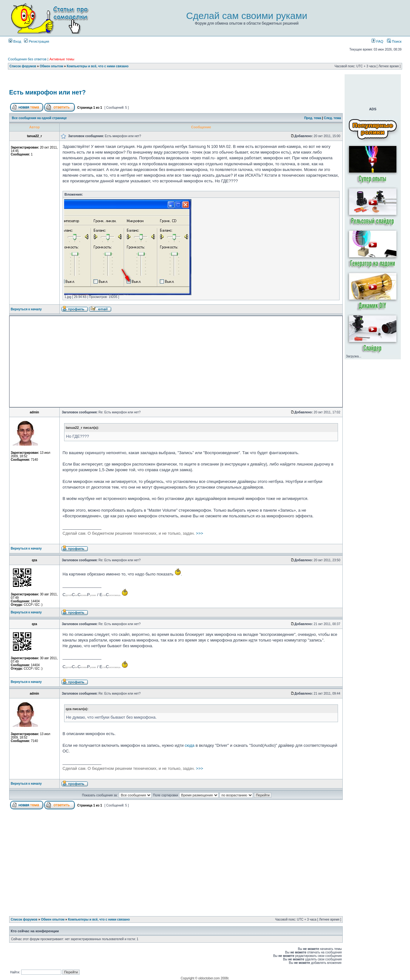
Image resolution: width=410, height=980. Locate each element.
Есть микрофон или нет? (47, 92)
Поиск (394, 41)
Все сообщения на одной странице (39, 118)
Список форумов (23, 66)
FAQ (377, 41)
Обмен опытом (51, 66)
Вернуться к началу (26, 309)
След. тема (332, 118)
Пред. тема (313, 118)
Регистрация (36, 41)
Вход (15, 41)
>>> (133, 533)
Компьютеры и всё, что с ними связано (98, 66)
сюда (190, 745)
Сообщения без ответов (27, 59)
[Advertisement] (176, 80)
